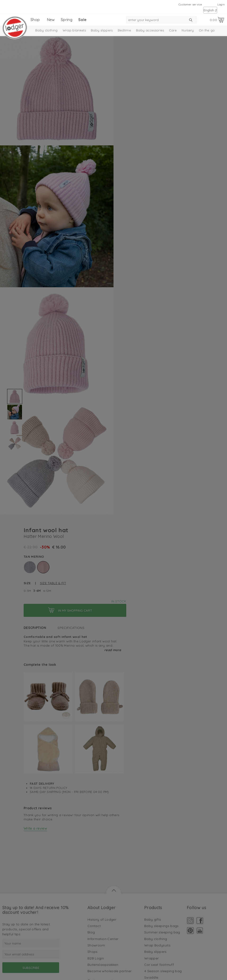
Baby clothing (46, 30)
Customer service (190, 4)
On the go (207, 30)
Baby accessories (150, 30)
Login (221, 4)
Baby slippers (102, 30)
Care (173, 30)
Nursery (188, 30)
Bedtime (124, 30)
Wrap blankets (74, 30)
